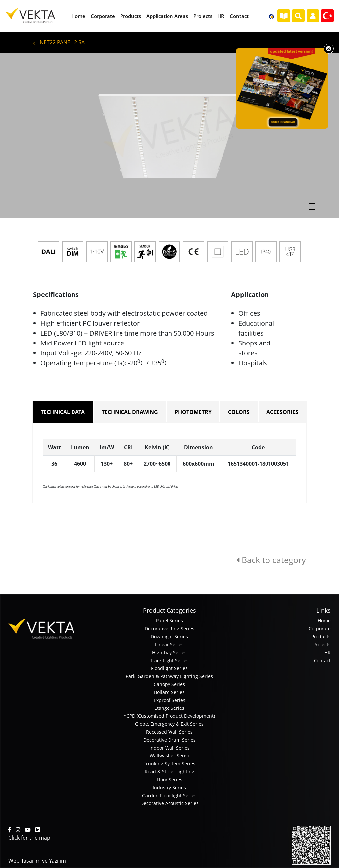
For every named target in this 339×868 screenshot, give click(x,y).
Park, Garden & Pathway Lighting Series (169, 676)
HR (328, 652)
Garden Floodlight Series (169, 795)
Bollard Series (169, 692)
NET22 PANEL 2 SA (59, 42)
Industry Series (169, 787)
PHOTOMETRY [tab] (193, 412)
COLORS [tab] (239, 412)
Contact (322, 660)
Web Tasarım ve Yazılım (37, 861)
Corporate (320, 629)
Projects (322, 644)
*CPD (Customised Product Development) (169, 716)
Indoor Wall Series (169, 748)
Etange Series (169, 708)
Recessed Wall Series (169, 732)
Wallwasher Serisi (169, 756)
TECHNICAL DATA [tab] (63, 412)
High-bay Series (169, 652)
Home (324, 621)
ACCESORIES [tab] (282, 412)
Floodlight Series (169, 668)
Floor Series (169, 779)
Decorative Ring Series (169, 629)
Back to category (271, 560)
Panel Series (169, 621)
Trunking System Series (169, 764)
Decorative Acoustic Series (169, 803)
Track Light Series (169, 660)
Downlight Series (169, 637)
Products (321, 637)
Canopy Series (169, 684)
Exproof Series (169, 700)
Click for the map (29, 838)
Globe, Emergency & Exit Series (169, 724)
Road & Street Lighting (169, 772)
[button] (25, 136)
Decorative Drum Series (169, 740)
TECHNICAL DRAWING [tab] (130, 412)
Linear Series (169, 644)
